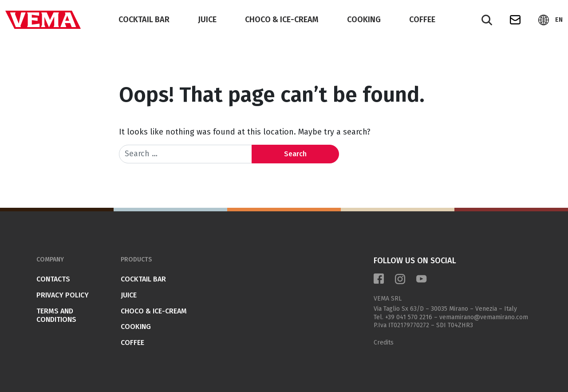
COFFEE (422, 20)
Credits (384, 343)
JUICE (207, 20)
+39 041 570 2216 (409, 317)
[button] (550, 20)
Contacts (53, 279)
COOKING (364, 20)
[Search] (487, 20)
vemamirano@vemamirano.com (484, 317)
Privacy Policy (63, 295)
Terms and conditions (56, 315)
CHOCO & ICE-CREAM (282, 20)
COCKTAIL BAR (144, 20)
